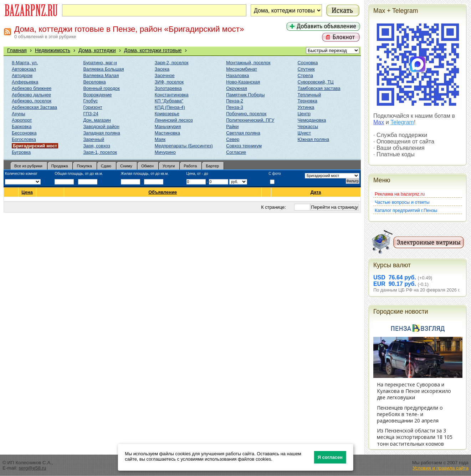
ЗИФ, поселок (169, 82)
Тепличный (309, 95)
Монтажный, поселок (248, 63)
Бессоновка (24, 133)
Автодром (22, 75)
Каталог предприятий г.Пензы (406, 210)
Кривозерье (167, 114)
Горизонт (93, 107)
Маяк (160, 139)
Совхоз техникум (244, 146)
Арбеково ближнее (32, 88)
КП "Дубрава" (169, 101)
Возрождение (97, 95)
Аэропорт (22, 120)
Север (233, 139)
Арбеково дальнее (31, 95)
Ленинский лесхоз (174, 120)
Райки (232, 126)
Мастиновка (167, 133)
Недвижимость (53, 50)
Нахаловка (237, 75)
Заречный (94, 139)
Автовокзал (24, 69)
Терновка (308, 101)
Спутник (306, 69)
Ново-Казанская (243, 82)
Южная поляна (314, 139)
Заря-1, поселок (100, 152)
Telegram (402, 122)
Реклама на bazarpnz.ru (400, 194)
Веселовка (94, 82)
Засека (162, 69)
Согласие (236, 152)
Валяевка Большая (103, 69)
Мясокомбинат (242, 69)
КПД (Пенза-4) (170, 107)
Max (379, 122)
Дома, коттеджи (97, 50)
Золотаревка (168, 88)
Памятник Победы (245, 95)
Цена (27, 192)
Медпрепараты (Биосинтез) (184, 146)
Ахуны (19, 114)
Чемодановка (312, 120)
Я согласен (330, 457)
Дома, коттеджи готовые (153, 50)
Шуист (304, 133)
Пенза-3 (235, 107)
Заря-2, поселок (172, 63)
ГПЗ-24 (91, 114)
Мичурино (165, 152)
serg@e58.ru (32, 468)
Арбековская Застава (34, 107)
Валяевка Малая (101, 75)
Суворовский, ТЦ (316, 82)
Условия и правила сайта (441, 468)
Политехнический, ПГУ (250, 120)
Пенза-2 (235, 101)
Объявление (163, 192)
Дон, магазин (97, 120)
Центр (304, 114)
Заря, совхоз (96, 146)
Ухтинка (306, 107)
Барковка (22, 126)
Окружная (237, 88)
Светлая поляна (243, 133)
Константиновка (172, 95)
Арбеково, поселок (32, 101)
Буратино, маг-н (100, 63)
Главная (17, 50)
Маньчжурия (168, 126)
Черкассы (308, 126)
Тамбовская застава (319, 88)
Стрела (306, 75)
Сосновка (308, 63)
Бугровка (21, 152)
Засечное (165, 75)
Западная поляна (101, 133)
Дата (316, 192)
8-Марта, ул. (25, 63)
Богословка (24, 139)
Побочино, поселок (246, 114)
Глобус (90, 101)
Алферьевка (25, 82)
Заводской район (101, 126)
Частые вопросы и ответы (402, 202)
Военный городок (101, 88)
